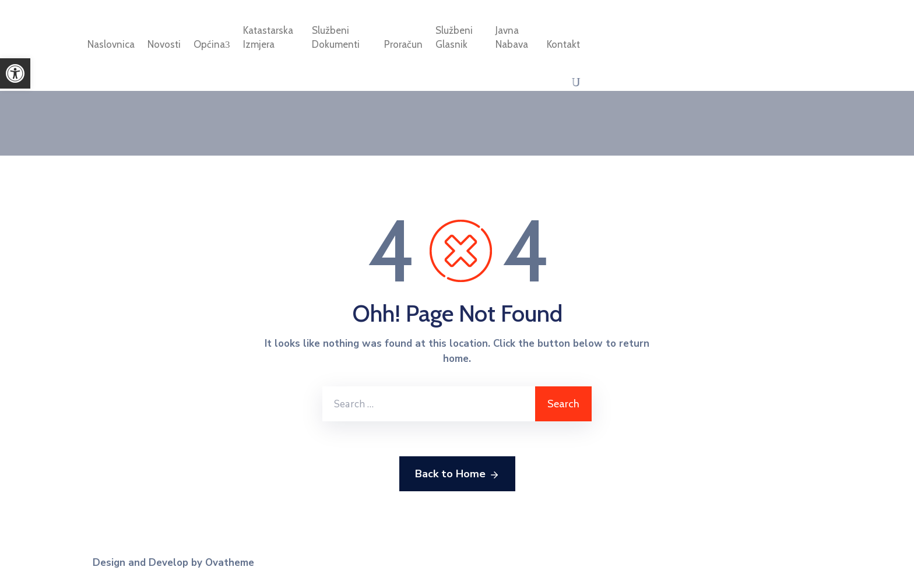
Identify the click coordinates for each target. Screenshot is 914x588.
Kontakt (563, 44)
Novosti (164, 44)
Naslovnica (111, 44)
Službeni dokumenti (336, 37)
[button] (15, 73)
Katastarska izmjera (268, 37)
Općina (212, 44)
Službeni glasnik (454, 37)
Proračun (403, 44)
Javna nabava (512, 37)
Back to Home (457, 474)
